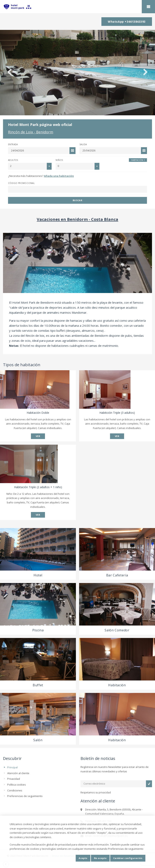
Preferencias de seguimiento (25, 796)
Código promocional (21, 183)
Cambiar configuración (128, 858)
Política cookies (17, 785)
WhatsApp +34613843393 (127, 22)
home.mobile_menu (148, 7)
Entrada (13, 144)
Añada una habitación (59, 176)
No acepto (100, 858)
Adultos (13, 160)
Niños (59, 160)
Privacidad (14, 779)
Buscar (78, 200)
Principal (12, 767)
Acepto (83, 858)
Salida (83, 144)
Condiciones (15, 790)
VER (38, 436)
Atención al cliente (18, 773)
